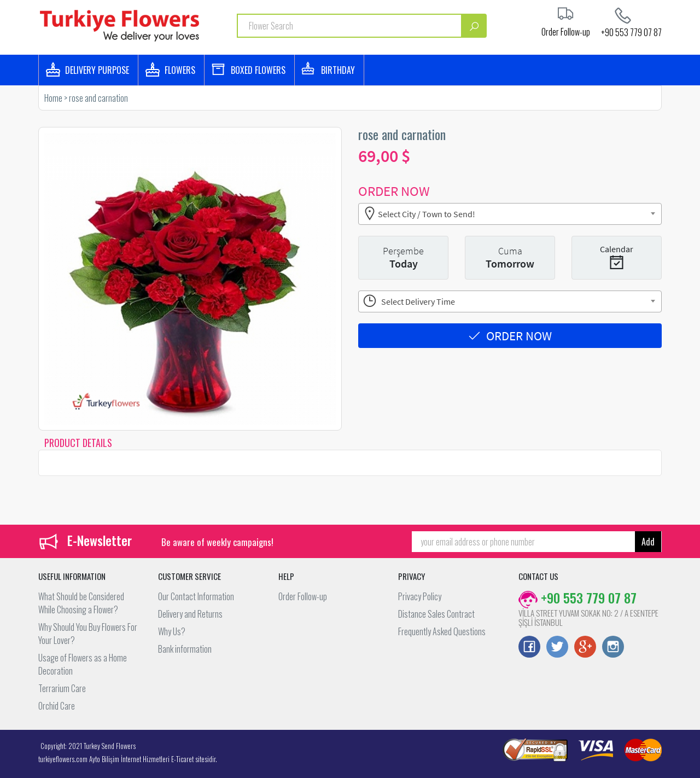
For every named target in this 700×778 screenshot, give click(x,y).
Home (53, 98)
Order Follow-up (303, 596)
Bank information (185, 649)
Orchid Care (57, 706)
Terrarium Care (62, 688)
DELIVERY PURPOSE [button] (97, 70)
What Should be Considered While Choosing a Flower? (81, 603)
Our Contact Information (196, 596)
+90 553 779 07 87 (631, 31)
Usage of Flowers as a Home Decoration (83, 664)
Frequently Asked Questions (442, 631)
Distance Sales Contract (436, 614)
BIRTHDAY (338, 70)
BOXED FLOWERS (258, 70)
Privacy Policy (420, 596)
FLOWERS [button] (180, 70)
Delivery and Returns (190, 614)
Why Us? (172, 631)
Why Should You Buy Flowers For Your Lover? (88, 634)
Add (648, 542)
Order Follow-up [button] (566, 31)
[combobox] (510, 214)
